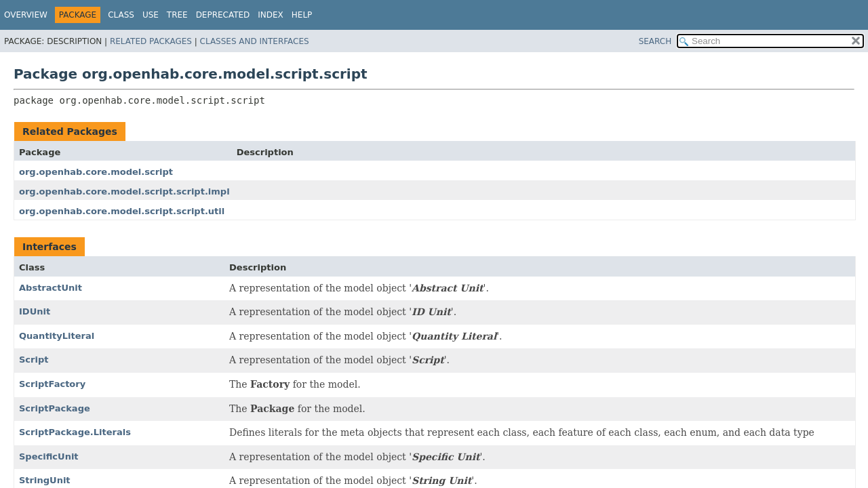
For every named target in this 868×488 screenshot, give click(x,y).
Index (271, 15)
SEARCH (655, 41)
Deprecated (223, 15)
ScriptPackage (55, 408)
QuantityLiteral (57, 336)
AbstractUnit (51, 288)
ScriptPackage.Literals (75, 432)
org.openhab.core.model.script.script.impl (124, 191)
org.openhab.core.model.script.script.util (122, 211)
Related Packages (151, 41)
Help (302, 15)
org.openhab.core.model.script (96, 172)
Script (34, 360)
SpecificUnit (49, 456)
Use (151, 15)
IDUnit (35, 311)
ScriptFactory (52, 384)
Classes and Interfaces (255, 41)
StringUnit (45, 480)
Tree (177, 15)
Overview (26, 15)
